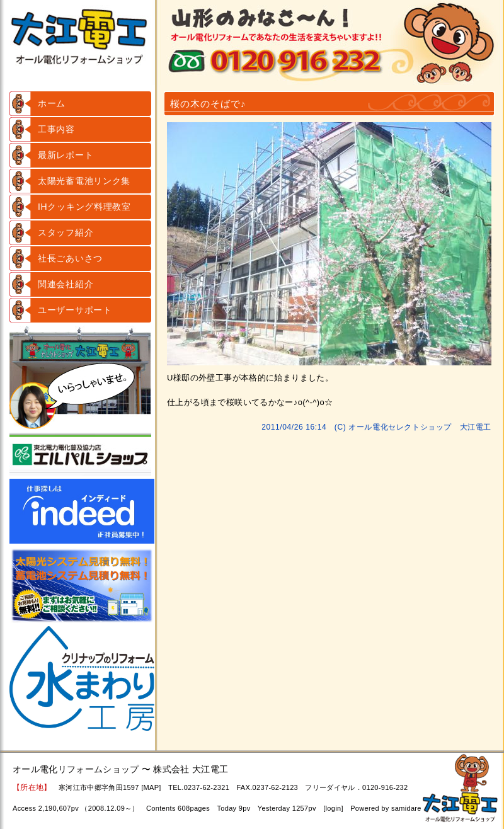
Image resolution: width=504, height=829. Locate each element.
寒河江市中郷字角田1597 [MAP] (110, 787)
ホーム (52, 103)
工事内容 (56, 129)
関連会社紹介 (66, 284)
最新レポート (66, 155)
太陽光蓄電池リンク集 (84, 181)
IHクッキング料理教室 (84, 207)
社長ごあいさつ (70, 258)
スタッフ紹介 (66, 232)
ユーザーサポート (75, 310)
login (334, 808)
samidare (406, 808)
